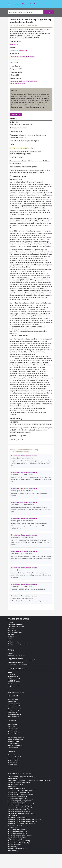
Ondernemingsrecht (13, 744)
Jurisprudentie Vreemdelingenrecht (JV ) (19, 812)
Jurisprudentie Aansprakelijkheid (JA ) (19, 792)
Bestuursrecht (14, 57)
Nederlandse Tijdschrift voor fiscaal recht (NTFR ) (22, 823)
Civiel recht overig (13, 730)
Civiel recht (12, 721)
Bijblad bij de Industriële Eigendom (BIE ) (20, 783)
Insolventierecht (12, 736)
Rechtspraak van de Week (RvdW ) (18, 837)
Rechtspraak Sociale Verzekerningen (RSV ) (21, 835)
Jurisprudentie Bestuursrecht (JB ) (18, 798)
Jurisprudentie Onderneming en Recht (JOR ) (21, 804)
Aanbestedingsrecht (14, 724)
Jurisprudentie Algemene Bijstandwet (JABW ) (21, 794)
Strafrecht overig (13, 765)
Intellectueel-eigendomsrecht (16, 738)
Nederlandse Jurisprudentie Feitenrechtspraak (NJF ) (23, 821)
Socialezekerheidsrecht (27, 57)
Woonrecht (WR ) (13, 851)
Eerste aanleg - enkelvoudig (16, 624)
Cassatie (10, 622)
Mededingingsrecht (13, 711)
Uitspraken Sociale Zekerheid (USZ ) (18, 843)
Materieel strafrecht (13, 759)
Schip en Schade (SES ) (15, 839)
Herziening (11, 628)
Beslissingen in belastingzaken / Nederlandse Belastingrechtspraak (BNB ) (29, 781)
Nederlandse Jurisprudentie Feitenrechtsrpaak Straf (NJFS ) (25, 819)
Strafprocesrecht (13, 763)
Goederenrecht (12, 734)
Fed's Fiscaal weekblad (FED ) (17, 788)
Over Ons (33, 4)
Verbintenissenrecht (13, 747)
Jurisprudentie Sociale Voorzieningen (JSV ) (20, 808)
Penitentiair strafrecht (14, 761)
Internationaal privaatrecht (15, 740)
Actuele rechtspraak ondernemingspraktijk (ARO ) (22, 777)
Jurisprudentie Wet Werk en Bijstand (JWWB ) (21, 814)
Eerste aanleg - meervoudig (16, 626)
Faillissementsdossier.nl (15, 658)
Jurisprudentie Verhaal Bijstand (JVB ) (19, 810)
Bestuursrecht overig (14, 705)
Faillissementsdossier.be (15, 663)
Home (10, 4)
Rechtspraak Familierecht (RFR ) (17, 833)
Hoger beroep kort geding (15, 632)
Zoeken (17, 4)
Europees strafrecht (13, 755)
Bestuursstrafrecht (13, 707)
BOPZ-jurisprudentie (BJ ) (15, 784)
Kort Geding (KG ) (13, 816)
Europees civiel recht (14, 732)
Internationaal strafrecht (15, 757)
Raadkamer (11, 636)
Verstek (10, 638)
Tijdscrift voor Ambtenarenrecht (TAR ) (19, 841)
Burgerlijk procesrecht (14, 728)
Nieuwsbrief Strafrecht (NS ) (16, 825)
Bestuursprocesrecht (14, 703)
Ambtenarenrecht (13, 699)
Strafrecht (11, 752)
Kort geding (11, 634)
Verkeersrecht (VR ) (13, 847)
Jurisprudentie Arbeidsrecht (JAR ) (18, 796)
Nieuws (25, 4)
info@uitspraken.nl (13, 686)
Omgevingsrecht (13, 713)
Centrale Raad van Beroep (18, 51)
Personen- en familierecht (15, 746)
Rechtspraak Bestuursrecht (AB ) (17, 831)
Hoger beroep (14, 44)
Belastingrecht (12, 701)
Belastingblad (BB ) (13, 779)
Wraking (10, 646)
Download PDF (16, 115)
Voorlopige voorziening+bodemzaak (18, 644)
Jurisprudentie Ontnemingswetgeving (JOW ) (21, 806)
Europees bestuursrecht (15, 709)
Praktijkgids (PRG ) (13, 827)
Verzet (10, 640)
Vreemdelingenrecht (14, 717)
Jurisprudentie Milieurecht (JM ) (17, 802)
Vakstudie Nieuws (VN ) (15, 845)
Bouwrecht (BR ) (13, 786)
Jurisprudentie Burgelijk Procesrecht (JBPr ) (20, 800)
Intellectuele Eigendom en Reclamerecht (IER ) (21, 790)
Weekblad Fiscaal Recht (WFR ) (17, 849)
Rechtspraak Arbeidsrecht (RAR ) (17, 829)
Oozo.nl (10, 654)
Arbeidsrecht (11, 726)
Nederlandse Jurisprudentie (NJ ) (17, 818)
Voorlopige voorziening (14, 642)
